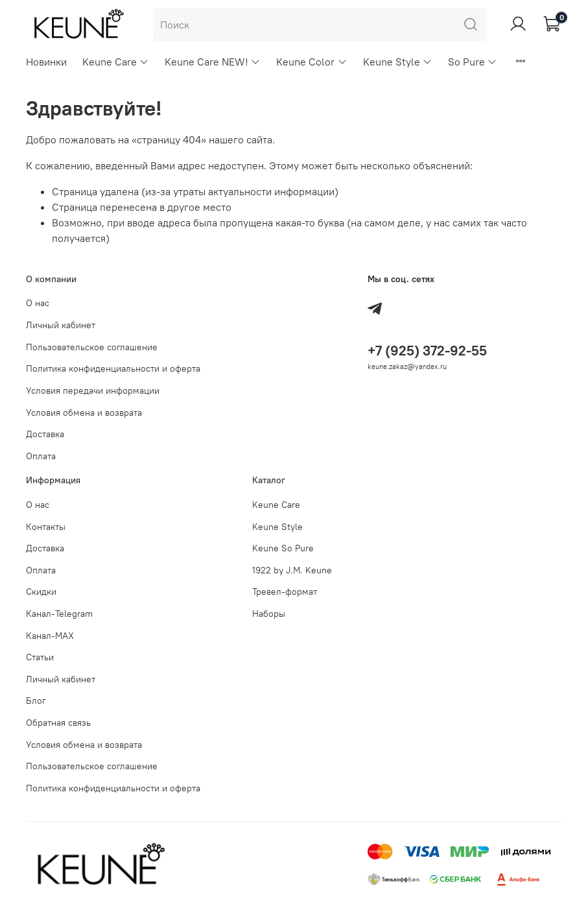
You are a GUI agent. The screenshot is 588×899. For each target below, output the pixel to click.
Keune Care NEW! (213, 62)
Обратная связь (58, 723)
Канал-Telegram (59, 614)
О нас (38, 303)
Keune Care (116, 62)
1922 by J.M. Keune (292, 570)
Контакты (46, 527)
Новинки (46, 62)
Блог (36, 701)
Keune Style (398, 62)
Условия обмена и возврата (84, 413)
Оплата (41, 456)
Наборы (269, 614)
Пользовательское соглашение (92, 347)
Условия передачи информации (93, 390)
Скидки (41, 592)
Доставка (45, 434)
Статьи (40, 657)
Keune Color (312, 62)
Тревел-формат (285, 592)
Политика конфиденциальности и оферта (113, 368)
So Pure (473, 62)
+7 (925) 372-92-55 (427, 351)
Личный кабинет (61, 325)
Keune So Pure (283, 548)
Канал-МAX (50, 636)
